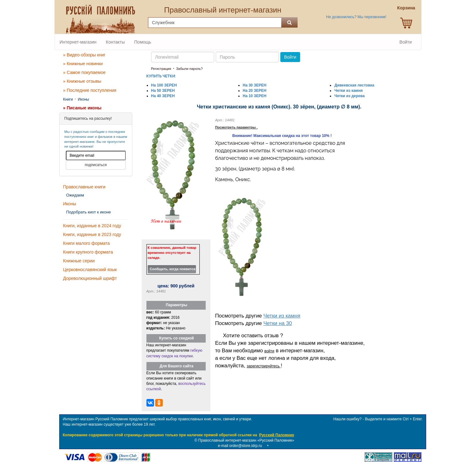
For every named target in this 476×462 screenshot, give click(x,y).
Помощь (143, 42)
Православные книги (84, 187)
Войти (406, 42)
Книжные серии (79, 261)
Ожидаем (75, 195)
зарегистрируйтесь (264, 366)
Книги (68, 99)
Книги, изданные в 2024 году (92, 226)
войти (269, 351)
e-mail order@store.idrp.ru (240, 446)
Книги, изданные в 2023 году (92, 234)
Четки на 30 (278, 323)
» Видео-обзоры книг (84, 55)
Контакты (115, 42)
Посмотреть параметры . (236, 127)
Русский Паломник (276, 435)
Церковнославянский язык (90, 270)
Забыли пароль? (189, 69)
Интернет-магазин (78, 42)
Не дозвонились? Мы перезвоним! (356, 17)
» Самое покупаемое (84, 72)
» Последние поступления (90, 90)
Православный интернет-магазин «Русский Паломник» (246, 440)
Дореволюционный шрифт (90, 278)
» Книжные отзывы (82, 81)
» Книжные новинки (83, 64)
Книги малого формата (86, 243)
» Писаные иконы (82, 108)
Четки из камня (282, 316)
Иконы (83, 99)
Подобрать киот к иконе (89, 212)
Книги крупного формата (88, 252)
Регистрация (161, 69)
